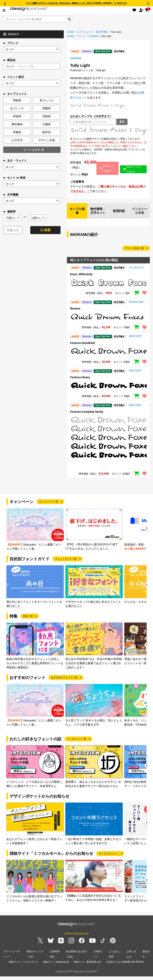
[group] (35, 534)
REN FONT (135, 341)
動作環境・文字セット (98, 213)
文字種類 (11, 195)
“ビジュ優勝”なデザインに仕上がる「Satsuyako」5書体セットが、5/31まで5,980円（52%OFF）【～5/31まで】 (76, 3)
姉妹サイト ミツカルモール (23, 966)
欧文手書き (102, 32)
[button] (147, 533)
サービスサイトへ (108, 858)
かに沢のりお (136, 272)
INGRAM (93, 36)
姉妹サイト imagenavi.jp (56, 966)
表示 (122, 122)
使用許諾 (119, 213)
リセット (13, 230)
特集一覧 (28, 621)
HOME (70, 32)
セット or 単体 (14, 178)
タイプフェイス (85, 32)
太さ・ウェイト (15, 161)
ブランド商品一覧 (134, 253)
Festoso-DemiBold (82, 347)
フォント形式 (14, 77)
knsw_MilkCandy (81, 279)
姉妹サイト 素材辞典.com (87, 966)
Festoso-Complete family (87, 416)
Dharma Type (136, 306)
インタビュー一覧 (76, 744)
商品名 (9, 60)
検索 (45, 230)
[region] (108, 131)
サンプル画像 (77, 213)
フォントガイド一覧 (66, 563)
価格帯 (9, 212)
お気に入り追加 (106, 168)
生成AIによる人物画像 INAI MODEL (125, 966)
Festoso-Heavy (80, 382)
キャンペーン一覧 (49, 506)
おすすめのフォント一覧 (64, 682)
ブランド (11, 43)
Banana (75, 313)
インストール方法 (140, 213)
